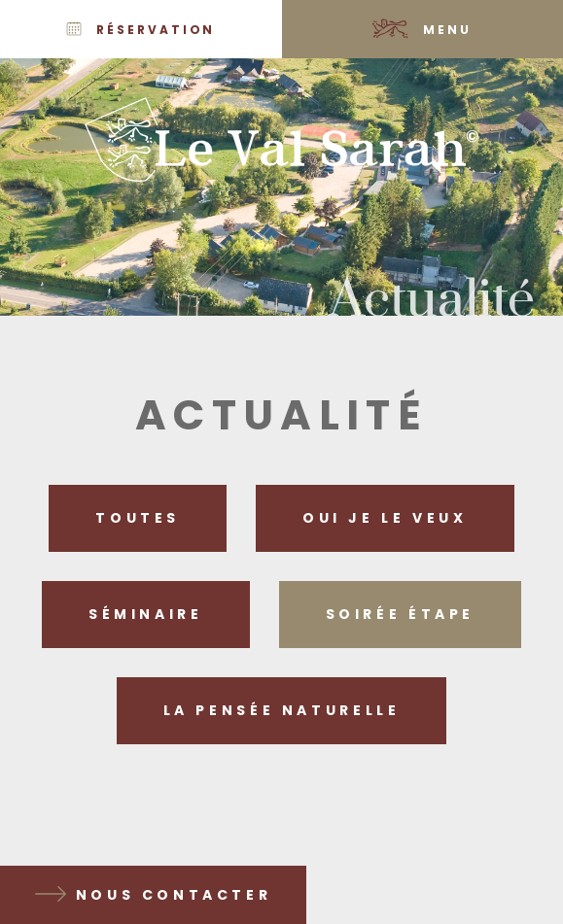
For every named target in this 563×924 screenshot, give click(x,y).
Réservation (156, 30)
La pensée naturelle (282, 710)
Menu (447, 30)
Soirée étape (400, 614)
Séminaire (146, 614)
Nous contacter (174, 895)
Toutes (138, 518)
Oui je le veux (385, 518)
